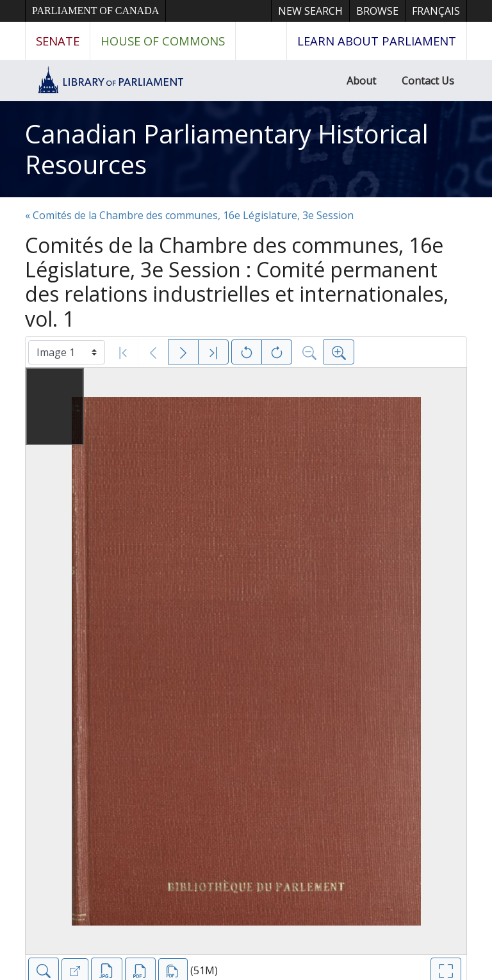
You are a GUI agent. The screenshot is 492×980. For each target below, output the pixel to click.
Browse (377, 11)
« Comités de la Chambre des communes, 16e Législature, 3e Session (189, 215)
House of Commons (163, 41)
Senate (58, 41)
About (361, 81)
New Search (310, 11)
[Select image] (67, 352)
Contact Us (428, 81)
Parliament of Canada (95, 11)
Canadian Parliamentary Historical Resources (227, 149)
